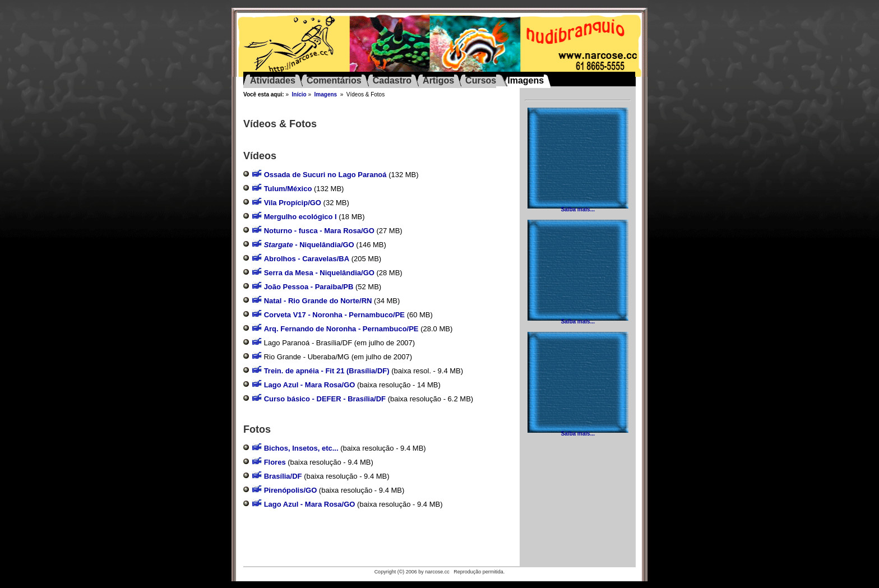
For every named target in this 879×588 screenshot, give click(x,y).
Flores (275, 462)
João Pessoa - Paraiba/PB (309, 287)
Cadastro (392, 80)
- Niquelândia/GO (309, 245)
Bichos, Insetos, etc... (301, 448)
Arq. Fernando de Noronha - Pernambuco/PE (341, 329)
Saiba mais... (578, 209)
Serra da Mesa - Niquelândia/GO (319, 273)
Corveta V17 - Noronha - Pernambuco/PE (334, 315)
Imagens (326, 94)
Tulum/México (288, 189)
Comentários (334, 80)
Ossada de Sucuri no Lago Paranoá (325, 175)
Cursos (481, 80)
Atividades (273, 80)
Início (299, 94)
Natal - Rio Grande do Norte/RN (318, 301)
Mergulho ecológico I (300, 217)
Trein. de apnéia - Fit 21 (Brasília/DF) (327, 371)
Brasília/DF (283, 476)
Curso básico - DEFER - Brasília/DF (325, 399)
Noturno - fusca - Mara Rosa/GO (319, 231)
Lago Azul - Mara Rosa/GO (310, 385)
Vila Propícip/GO (293, 203)
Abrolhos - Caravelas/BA (307, 259)
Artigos (438, 80)
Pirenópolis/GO (291, 490)
